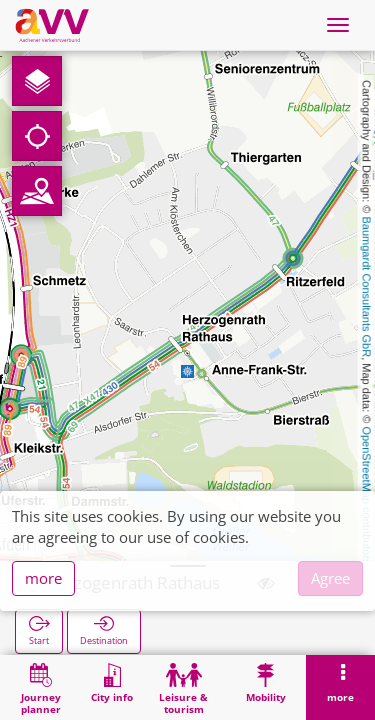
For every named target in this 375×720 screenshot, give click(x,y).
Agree (330, 578)
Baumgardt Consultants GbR (367, 287)
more (43, 578)
